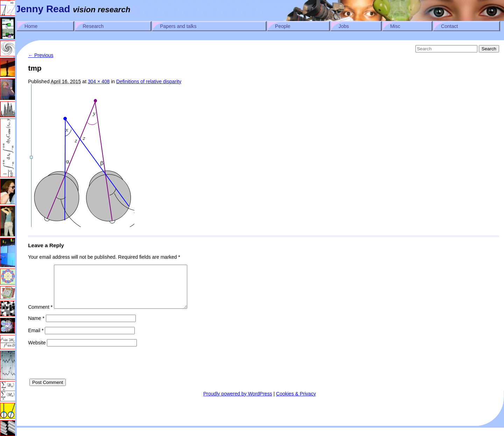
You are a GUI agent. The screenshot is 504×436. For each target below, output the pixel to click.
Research (93, 26)
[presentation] (81, 373)
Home (31, 26)
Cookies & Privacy (296, 402)
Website (37, 351)
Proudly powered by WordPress (238, 402)
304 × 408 (99, 81)
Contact (449, 26)
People (283, 26)
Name (36, 327)
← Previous (41, 55)
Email (36, 339)
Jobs (344, 26)
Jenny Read (43, 9)
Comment (40, 315)
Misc (395, 26)
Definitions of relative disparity (149, 81)
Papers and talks (178, 26)
